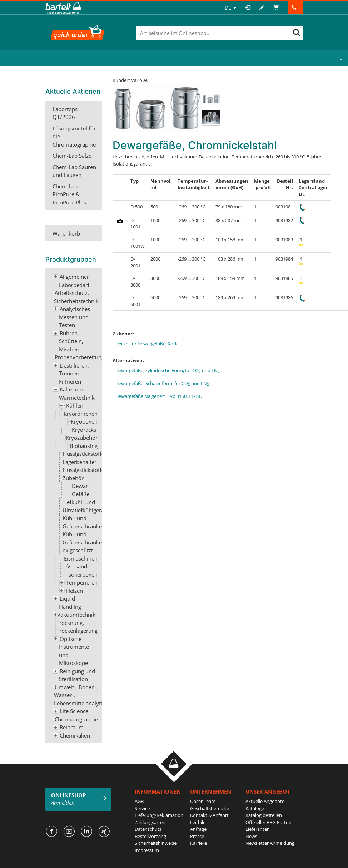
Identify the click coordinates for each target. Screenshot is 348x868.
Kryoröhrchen (81, 414)
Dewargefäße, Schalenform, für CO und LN (162, 383)
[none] (230, 8)
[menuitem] (230, 8)
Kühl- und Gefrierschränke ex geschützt (82, 542)
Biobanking (84, 446)
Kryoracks (84, 430)
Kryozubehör (82, 438)
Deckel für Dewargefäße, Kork (146, 344)
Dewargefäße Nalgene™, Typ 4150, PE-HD (159, 396)
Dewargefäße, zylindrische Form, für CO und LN (168, 370)
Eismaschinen (81, 558)
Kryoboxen (84, 421)
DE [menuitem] (228, 8)
